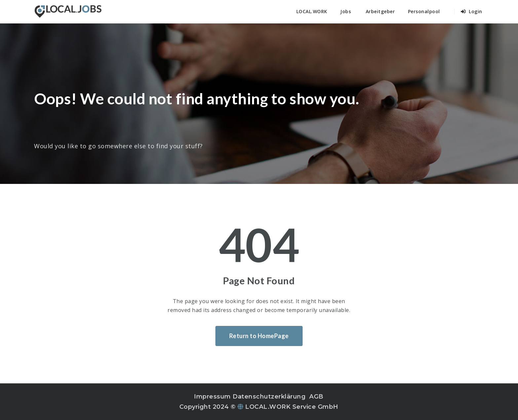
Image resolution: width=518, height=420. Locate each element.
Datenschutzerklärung (269, 397)
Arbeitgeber (380, 11)
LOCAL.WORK (312, 11)
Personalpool (424, 11)
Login (472, 11)
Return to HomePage (259, 336)
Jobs (346, 11)
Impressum (212, 397)
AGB (316, 397)
